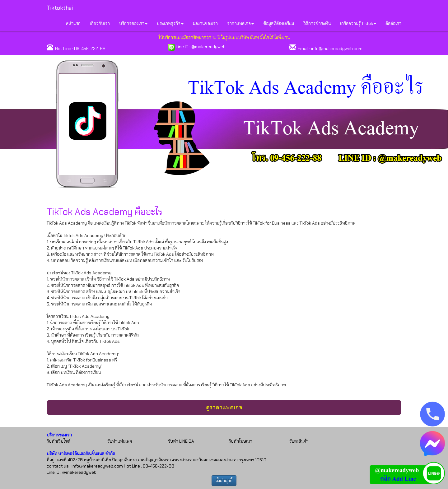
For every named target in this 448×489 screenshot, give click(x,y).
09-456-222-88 (90, 49)
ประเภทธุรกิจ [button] (170, 23)
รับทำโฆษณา (240, 441)
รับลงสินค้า (299, 441)
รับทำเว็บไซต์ (58, 441)
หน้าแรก (73, 23)
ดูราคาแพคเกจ (224, 407)
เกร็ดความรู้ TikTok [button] (358, 23)
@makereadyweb (208, 47)
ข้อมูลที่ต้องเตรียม (279, 23)
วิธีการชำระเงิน (317, 23)
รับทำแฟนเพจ (120, 441)
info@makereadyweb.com (337, 49)
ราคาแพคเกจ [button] (240, 23)
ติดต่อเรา (393, 23)
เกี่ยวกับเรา (100, 23)
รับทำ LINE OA (181, 441)
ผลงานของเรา (205, 23)
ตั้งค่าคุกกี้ (224, 481)
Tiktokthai (60, 8)
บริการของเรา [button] (133, 23)
